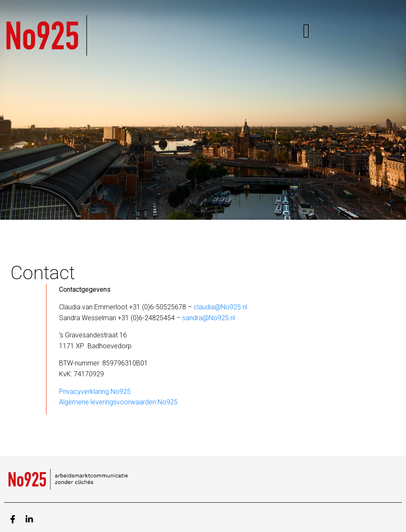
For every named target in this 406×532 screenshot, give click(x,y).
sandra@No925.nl (209, 318)
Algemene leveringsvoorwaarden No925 (118, 402)
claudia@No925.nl (220, 307)
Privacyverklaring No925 (95, 392)
